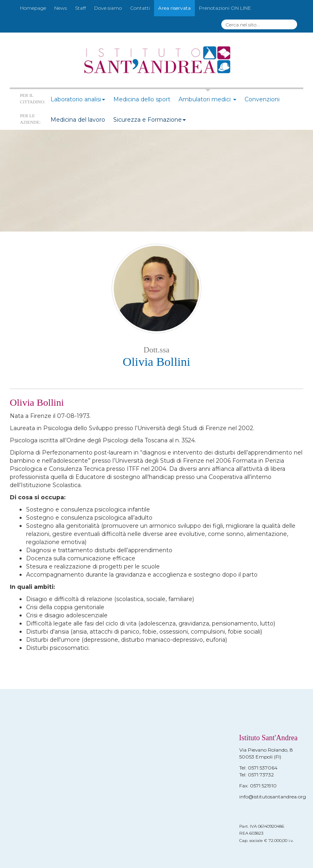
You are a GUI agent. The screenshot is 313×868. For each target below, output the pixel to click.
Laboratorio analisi (78, 99)
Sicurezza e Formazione (150, 120)
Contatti (140, 8)
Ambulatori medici (207, 99)
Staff (80, 8)
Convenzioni (262, 99)
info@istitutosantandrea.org (273, 797)
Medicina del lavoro (78, 120)
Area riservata (174, 8)
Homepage (33, 8)
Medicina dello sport (142, 99)
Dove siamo (108, 8)
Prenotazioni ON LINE (225, 8)
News (61, 8)
